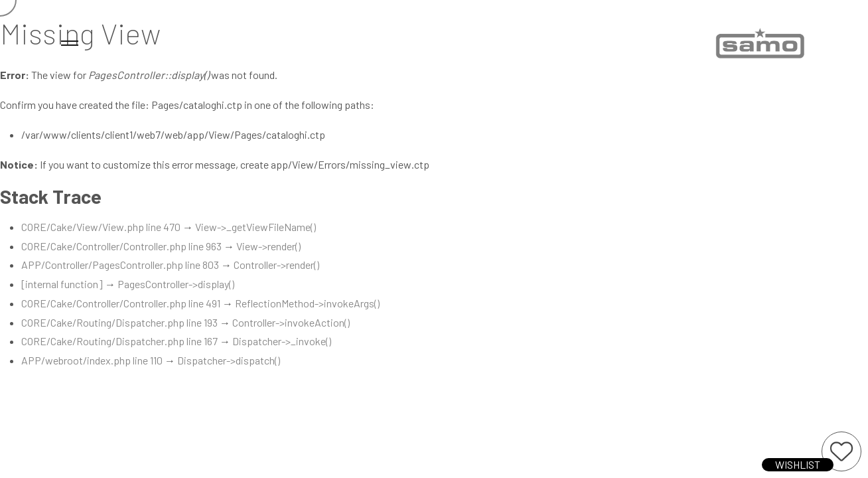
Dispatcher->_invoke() (282, 341)
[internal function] (62, 284)
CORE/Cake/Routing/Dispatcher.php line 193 (119, 322)
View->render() (268, 246)
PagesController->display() (176, 284)
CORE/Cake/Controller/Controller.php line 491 (121, 303)
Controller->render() (276, 265)
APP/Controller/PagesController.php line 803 (120, 265)
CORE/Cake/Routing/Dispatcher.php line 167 (119, 341)
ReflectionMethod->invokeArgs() (307, 303)
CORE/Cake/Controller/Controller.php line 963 (121, 246)
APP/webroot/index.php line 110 (92, 360)
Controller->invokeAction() (291, 322)
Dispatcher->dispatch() (229, 360)
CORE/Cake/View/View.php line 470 (101, 227)
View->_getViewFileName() (255, 227)
